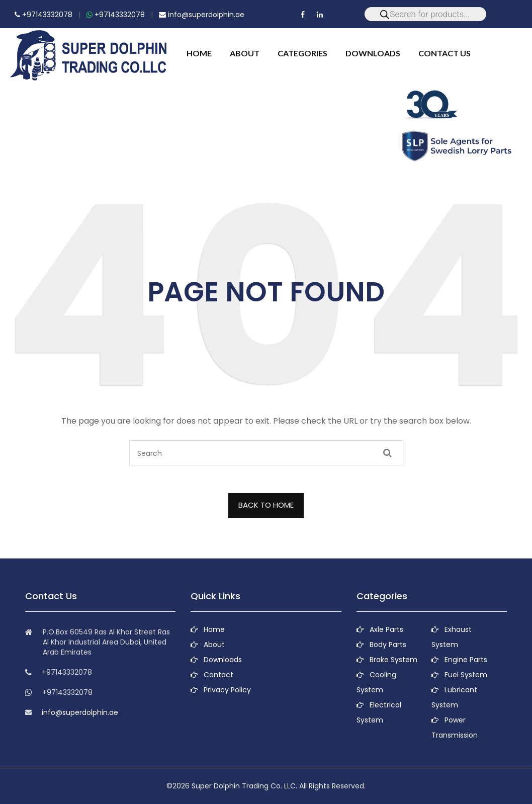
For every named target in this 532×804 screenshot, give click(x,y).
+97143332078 (43, 15)
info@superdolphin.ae (202, 15)
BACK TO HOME (266, 505)
